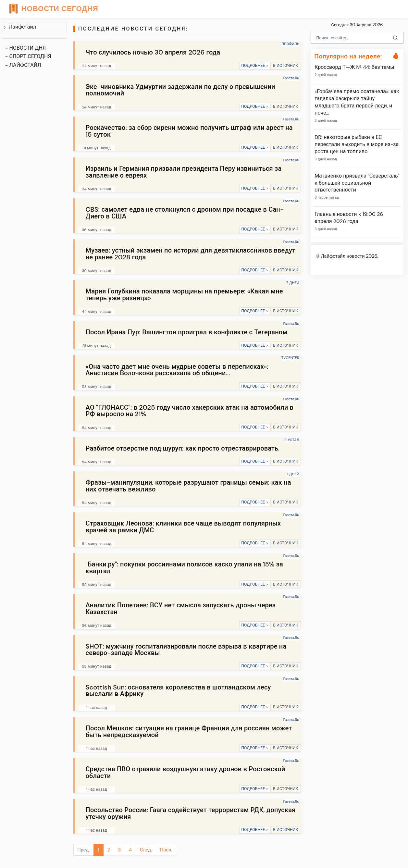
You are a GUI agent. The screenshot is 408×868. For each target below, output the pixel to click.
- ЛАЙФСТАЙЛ (23, 65)
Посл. (166, 850)
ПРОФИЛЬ (290, 44)
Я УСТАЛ (292, 440)
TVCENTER (290, 358)
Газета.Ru (291, 78)
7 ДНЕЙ (293, 283)
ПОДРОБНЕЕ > (255, 66)
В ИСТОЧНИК (285, 66)
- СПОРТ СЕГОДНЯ (28, 56)
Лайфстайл (20, 27)
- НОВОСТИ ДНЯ (25, 48)
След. (146, 850)
